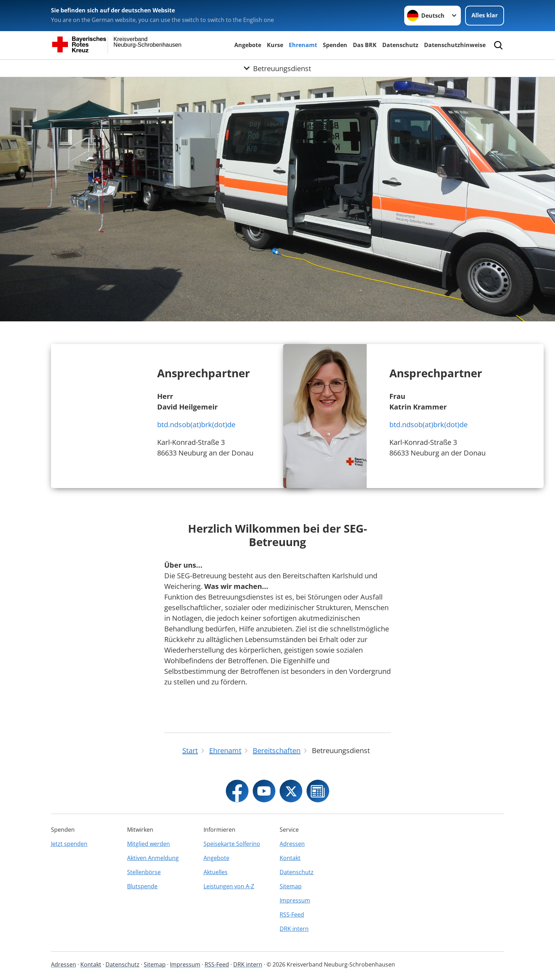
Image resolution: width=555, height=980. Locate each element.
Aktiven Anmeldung (153, 858)
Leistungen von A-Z (229, 886)
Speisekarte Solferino (232, 844)
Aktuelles (216, 872)
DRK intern (294, 929)
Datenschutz (400, 45)
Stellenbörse (144, 872)
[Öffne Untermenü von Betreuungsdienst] (277, 68)
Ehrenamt (303, 45)
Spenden (335, 45)
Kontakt (290, 858)
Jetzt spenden (69, 844)
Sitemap (291, 886)
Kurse (275, 45)
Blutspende (142, 886)
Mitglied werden (148, 844)
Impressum (295, 900)
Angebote (248, 45)
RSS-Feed (292, 915)
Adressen (292, 844)
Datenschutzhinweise (455, 45)
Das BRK (365, 45)
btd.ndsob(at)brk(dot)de (196, 425)
